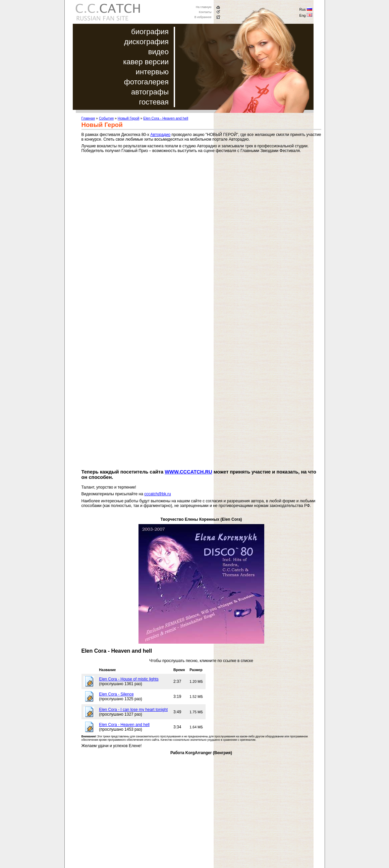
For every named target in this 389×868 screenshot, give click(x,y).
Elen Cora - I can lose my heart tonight (133, 710)
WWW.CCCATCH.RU (188, 472)
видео (158, 52)
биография (150, 32)
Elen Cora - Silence (116, 694)
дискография (146, 42)
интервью (152, 72)
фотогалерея (146, 82)
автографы (150, 92)
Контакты (205, 12)
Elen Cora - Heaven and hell (166, 118)
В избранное (203, 17)
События (106, 118)
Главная (88, 118)
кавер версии (146, 62)
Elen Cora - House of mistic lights (129, 679)
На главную (204, 7)
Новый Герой (129, 118)
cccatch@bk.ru (158, 494)
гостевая (154, 102)
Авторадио (160, 135)
